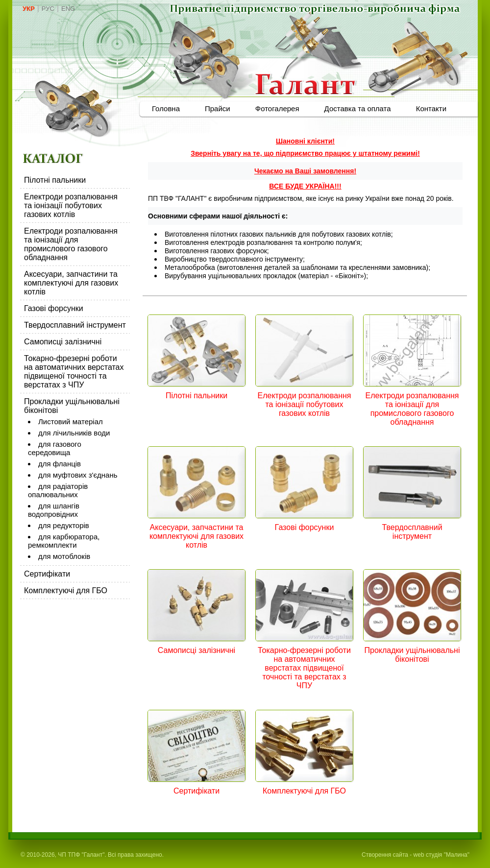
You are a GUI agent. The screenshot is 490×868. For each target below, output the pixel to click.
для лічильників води (74, 433)
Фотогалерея (277, 108)
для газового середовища (55, 448)
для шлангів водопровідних (54, 510)
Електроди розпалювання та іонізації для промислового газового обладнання (71, 244)
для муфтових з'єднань (78, 475)
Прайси (218, 108)
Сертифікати (47, 574)
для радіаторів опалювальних (58, 490)
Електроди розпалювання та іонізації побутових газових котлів (71, 205)
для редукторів (64, 525)
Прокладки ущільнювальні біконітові (412, 655)
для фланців (60, 464)
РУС (48, 9)
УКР (29, 9)
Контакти (431, 108)
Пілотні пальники (55, 180)
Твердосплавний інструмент (75, 325)
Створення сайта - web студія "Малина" (416, 855)
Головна (166, 108)
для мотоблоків (64, 556)
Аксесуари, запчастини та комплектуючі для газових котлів (71, 283)
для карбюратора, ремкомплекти (64, 541)
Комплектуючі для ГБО (66, 591)
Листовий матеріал (71, 422)
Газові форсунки (54, 308)
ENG (68, 9)
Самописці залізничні (63, 342)
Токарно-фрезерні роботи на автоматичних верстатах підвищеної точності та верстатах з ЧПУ (74, 372)
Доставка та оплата (358, 108)
